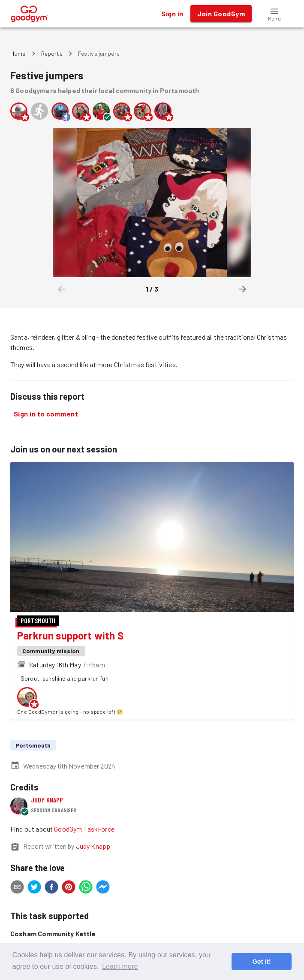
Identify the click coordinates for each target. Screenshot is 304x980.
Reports (52, 53)
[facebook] (51, 888)
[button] (274, 14)
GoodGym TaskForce (84, 829)
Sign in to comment (46, 414)
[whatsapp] (86, 888)
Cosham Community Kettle (53, 933)
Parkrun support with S (70, 635)
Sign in (172, 14)
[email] (17, 888)
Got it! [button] (261, 962)
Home (18, 53)
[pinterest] (69, 888)
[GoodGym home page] (29, 13)
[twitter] (34, 888)
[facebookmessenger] (103, 888)
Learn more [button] (120, 966)
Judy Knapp (47, 800)
